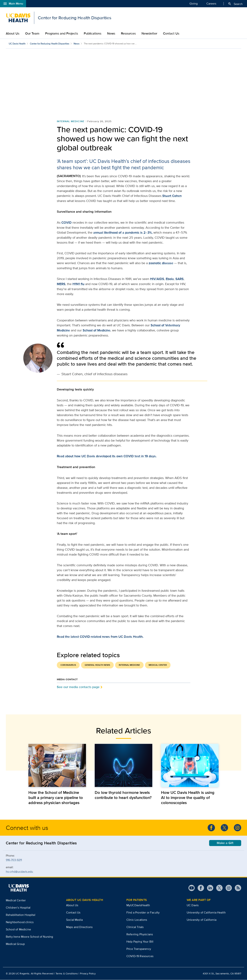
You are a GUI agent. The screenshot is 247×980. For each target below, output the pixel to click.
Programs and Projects (62, 33)
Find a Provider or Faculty (143, 913)
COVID (66, 223)
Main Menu (13, 4)
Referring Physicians (140, 934)
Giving (194, 3)
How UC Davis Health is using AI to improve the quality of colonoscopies (188, 798)
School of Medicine (97, 330)
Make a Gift (225, 843)
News (111, 33)
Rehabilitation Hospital (21, 915)
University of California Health (206, 913)
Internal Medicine (71, 121)
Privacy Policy (88, 974)
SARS (180, 279)
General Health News (97, 665)
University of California (202, 920)
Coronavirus (68, 665)
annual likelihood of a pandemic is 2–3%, (123, 233)
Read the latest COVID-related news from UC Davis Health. (100, 637)
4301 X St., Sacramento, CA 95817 (222, 974)
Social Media (74, 920)
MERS (61, 284)
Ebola (170, 279)
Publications (93, 33)
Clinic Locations (137, 920)
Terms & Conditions (67, 974)
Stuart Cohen (171, 196)
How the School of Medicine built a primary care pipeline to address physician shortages (56, 798)
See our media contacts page (78, 687)
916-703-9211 (14, 860)
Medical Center (158, 665)
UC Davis (193, 905)
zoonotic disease (161, 263)
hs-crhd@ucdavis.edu (20, 872)
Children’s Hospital (18, 908)
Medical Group (15, 944)
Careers (211, 3)
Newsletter (149, 33)
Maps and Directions (79, 927)
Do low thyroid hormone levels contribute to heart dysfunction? (123, 795)
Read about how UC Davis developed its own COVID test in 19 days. (107, 456)
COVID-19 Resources (140, 956)
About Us (13, 33)
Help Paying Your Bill (140, 942)
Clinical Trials (135, 927)
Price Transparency (139, 949)
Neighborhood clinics (20, 922)
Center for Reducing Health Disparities (50, 44)
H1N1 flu (78, 284)
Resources (128, 33)
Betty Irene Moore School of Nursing (30, 937)
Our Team (32, 33)
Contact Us (171, 33)
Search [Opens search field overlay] (235, 4)
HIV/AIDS (157, 279)
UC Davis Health (17, 44)
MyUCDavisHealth (138, 905)
